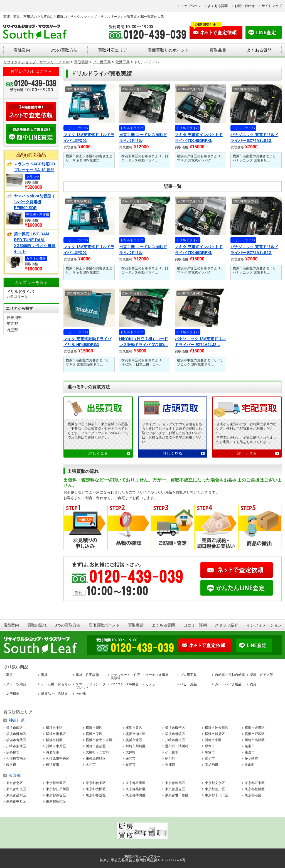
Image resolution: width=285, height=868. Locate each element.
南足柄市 (212, 765)
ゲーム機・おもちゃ (56, 684)
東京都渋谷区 (56, 795)
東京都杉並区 (96, 795)
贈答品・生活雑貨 (54, 694)
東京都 (12, 324)
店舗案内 (22, 50)
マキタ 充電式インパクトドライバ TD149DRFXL (199, 138)
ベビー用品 (188, 684)
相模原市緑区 (96, 758)
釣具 (253, 684)
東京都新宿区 (56, 801)
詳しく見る (98, 453)
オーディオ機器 (157, 675)
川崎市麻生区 (175, 740)
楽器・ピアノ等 (261, 675)
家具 (44, 675)
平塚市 (210, 752)
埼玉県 (12, 330)
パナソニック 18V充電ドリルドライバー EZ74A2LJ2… (200, 342)
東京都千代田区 (217, 795)
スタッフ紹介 (227, 625)
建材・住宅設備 (87, 675)
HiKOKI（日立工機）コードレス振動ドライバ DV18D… (143, 342)
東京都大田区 (96, 789)
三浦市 (170, 765)
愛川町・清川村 (177, 746)
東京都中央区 (16, 789)
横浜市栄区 (94, 734)
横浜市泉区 (134, 728)
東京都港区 (253, 795)
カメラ (150, 684)
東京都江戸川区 (58, 789)
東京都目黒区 (136, 783)
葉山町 (250, 765)
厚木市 (210, 746)
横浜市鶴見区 (215, 734)
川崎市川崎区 (136, 746)
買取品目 (218, 50)
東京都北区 (14, 783)
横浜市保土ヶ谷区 (99, 740)
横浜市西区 (54, 740)
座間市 (131, 758)
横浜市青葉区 (16, 740)
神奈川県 (14, 318)
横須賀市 (53, 765)
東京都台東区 (96, 783)
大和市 (91, 765)
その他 (81, 694)
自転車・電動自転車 (230, 675)
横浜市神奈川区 (217, 728)
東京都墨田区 (136, 795)
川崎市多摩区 (16, 746)
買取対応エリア (113, 50)
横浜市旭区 (94, 728)
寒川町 (170, 758)
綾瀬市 (250, 746)
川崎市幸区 (213, 740)
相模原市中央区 (58, 758)
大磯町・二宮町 (97, 752)
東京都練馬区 (175, 783)
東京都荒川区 (215, 789)
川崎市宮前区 (96, 746)
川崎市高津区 (255, 740)
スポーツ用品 (16, 684)
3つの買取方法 (64, 50)
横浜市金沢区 (255, 728)
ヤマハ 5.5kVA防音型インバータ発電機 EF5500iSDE (35, 202)
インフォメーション (264, 625)
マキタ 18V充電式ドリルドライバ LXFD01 (89, 138)
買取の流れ (37, 625)
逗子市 (210, 758)
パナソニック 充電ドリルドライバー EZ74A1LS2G (254, 138)
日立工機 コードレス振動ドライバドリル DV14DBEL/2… (143, 138)
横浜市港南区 (16, 734)
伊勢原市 (13, 752)
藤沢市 (11, 765)
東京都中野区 (16, 801)
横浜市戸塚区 (255, 734)
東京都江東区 (255, 783)
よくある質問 (218, 6)
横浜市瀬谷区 (136, 734)
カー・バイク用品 (228, 684)
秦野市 (131, 765)
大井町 (131, 752)
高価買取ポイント (104, 625)
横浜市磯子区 (175, 728)
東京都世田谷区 (177, 795)
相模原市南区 (16, 758)
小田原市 (172, 752)
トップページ (191, 6)
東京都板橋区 (255, 789)
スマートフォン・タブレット (91, 686)
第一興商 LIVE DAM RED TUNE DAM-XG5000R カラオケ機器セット (35, 243)
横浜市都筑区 (175, 734)
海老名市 (53, 752)
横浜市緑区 (134, 740)
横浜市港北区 (56, 734)
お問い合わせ (245, 6)
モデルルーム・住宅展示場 (126, 676)
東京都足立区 (175, 789)
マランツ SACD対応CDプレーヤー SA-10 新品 (35, 167)
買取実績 (136, 625)
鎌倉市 (250, 752)
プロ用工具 (188, 675)
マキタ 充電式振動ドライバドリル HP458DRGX (87, 342)
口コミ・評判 (195, 625)
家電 (9, 675)
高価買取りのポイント (168, 50)
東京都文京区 (215, 783)
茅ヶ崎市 (251, 758)
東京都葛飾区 (136, 789)
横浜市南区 (14, 728)
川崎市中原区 (56, 746)
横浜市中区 (54, 728)
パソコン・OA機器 (125, 684)
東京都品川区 (16, 795)
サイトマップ (272, 6)
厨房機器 (13, 694)
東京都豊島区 (56, 783)
